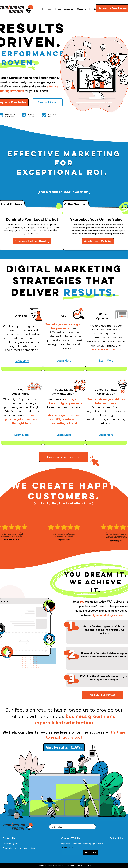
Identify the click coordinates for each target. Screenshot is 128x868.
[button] (92, 9)
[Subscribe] (90, 852)
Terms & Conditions (83, 865)
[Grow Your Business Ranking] (32, 241)
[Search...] (72, 827)
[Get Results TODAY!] (64, 747)
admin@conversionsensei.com (22, 848)
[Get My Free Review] (103, 695)
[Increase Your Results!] (64, 457)
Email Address (68, 848)
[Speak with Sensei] (48, 102)
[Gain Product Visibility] (98, 241)
